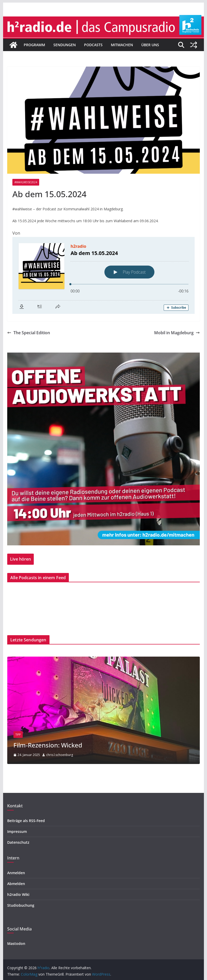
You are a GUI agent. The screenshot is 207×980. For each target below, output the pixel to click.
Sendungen (65, 45)
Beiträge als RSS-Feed (26, 821)
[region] (103, 449)
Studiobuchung (21, 905)
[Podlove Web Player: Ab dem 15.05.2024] (103, 275)
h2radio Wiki (18, 894)
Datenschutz (18, 842)
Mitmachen (122, 45)
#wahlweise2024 (26, 182)
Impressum (17, 831)
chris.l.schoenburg (60, 755)
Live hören (20, 559)
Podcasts (93, 45)
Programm (34, 45)
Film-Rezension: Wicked (48, 745)
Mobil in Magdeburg (177, 333)
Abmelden (16, 884)
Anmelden (16, 873)
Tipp (18, 735)
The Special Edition (29, 333)
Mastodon (16, 943)
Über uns (150, 45)
